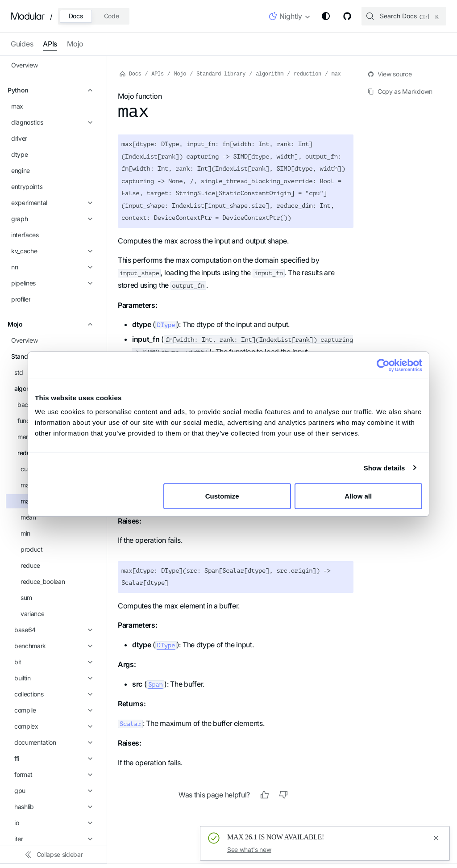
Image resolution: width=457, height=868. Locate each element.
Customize (228, 496)
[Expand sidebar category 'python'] (89, 662)
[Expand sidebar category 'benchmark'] (89, 324)
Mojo (75, 44)
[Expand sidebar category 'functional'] (89, 99)
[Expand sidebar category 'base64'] (89, 308)
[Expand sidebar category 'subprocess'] (89, 742)
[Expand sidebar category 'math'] (89, 565)
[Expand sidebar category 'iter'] (89, 517)
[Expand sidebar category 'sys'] (89, 758)
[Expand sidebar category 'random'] (89, 678)
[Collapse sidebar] (54, 855)
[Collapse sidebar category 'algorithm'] (89, 67)
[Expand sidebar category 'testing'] (89, 790)
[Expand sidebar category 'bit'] (89, 340)
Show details (384, 468)
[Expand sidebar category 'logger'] (89, 549)
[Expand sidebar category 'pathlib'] (89, 613)
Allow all (358, 496)
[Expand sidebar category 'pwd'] (89, 646)
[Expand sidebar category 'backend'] (89, 83)
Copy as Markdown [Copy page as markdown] (400, 91)
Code (112, 16)
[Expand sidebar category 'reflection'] (89, 694)
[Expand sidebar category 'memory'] (89, 115)
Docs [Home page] (130, 73)
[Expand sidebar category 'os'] (89, 597)
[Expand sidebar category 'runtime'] (89, 710)
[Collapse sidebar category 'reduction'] (89, 131)
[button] (290, 18)
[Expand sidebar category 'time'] (89, 806)
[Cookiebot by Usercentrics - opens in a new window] (383, 365)
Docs (76, 16)
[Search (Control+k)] (404, 16)
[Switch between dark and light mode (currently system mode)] (326, 16)
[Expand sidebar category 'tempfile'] (89, 774)
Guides (22, 44)
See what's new (249, 849)
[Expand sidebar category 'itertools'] (89, 533)
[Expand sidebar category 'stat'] (89, 726)
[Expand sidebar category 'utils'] (89, 822)
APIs (50, 44)
